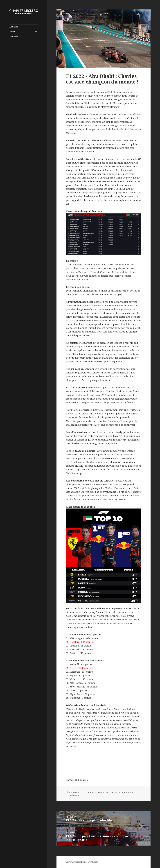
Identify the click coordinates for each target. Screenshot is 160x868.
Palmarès (14, 36)
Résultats (14, 32)
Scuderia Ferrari (73, 795)
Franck (93, 792)
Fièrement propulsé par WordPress (82, 862)
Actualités (14, 27)
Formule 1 (105, 792)
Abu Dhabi (119, 792)
